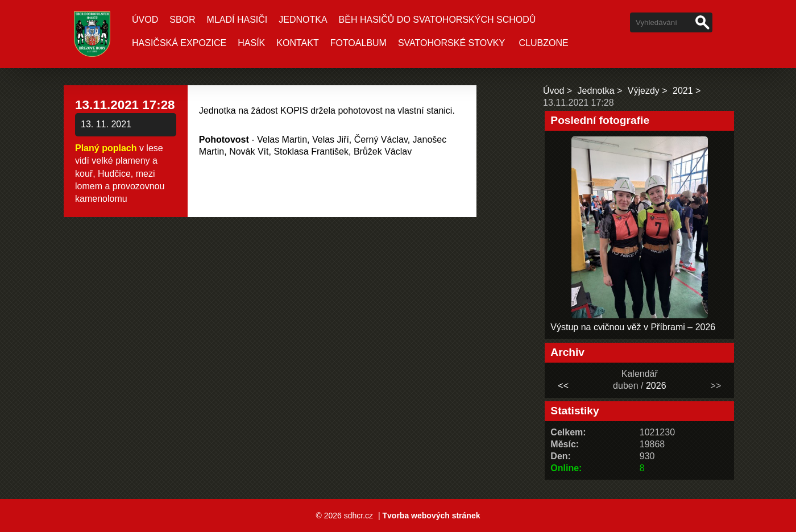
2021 (683, 91)
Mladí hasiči (237, 20)
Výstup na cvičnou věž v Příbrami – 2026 (633, 327)
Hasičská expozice (179, 43)
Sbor (182, 20)
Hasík (251, 43)
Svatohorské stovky (451, 43)
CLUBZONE (544, 43)
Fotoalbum (358, 43)
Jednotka (303, 20)
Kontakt (297, 43)
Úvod (145, 20)
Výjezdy (644, 91)
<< (563, 386)
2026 (656, 386)
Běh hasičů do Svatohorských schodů (438, 20)
